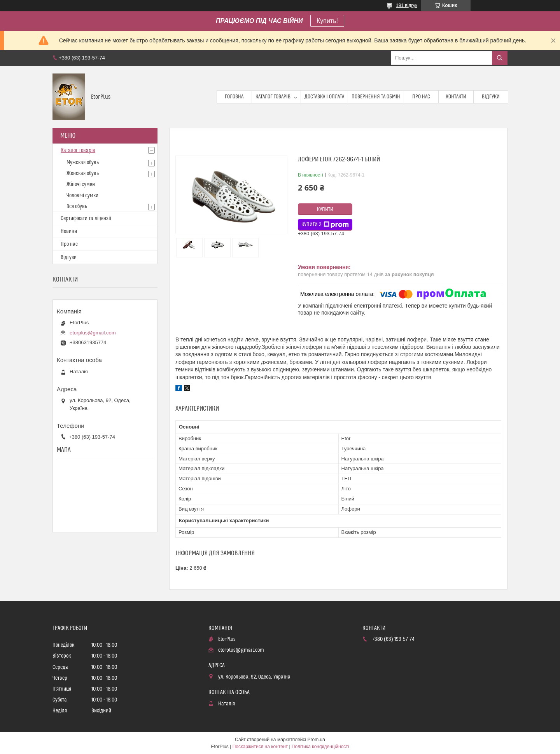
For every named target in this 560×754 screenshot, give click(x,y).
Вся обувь (77, 206)
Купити (325, 210)
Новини (69, 231)
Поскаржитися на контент (260, 747)
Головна (234, 97)
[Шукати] (500, 58)
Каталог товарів (273, 97)
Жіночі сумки (81, 184)
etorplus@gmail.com (93, 333)
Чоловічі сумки (82, 196)
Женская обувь (83, 173)
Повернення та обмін (376, 97)
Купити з (325, 225)
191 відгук (407, 5)
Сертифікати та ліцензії (86, 219)
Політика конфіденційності (320, 747)
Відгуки (491, 97)
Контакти (456, 97)
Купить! (327, 21)
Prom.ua (316, 740)
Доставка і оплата (324, 97)
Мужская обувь (83, 163)
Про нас (421, 97)
